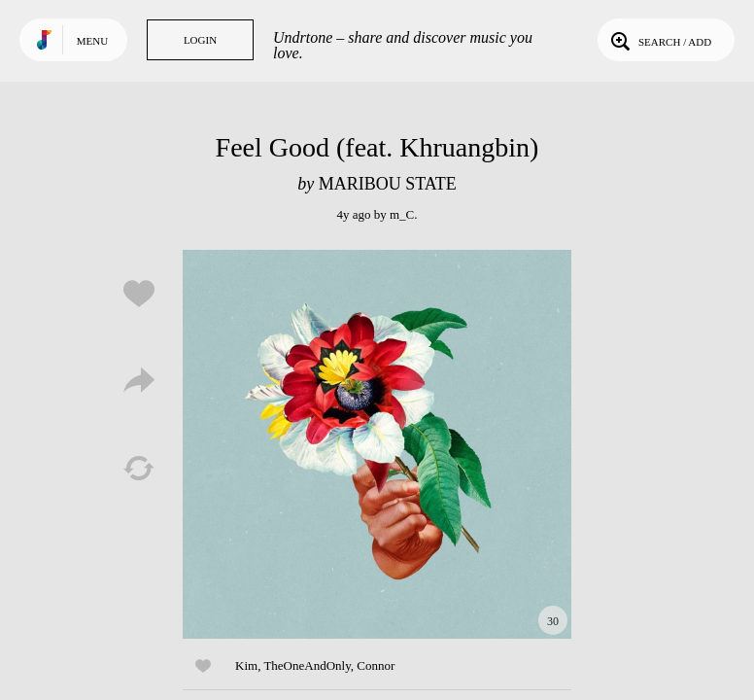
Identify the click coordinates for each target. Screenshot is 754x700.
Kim (246, 665)
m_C (402, 214)
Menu (92, 41)
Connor (376, 665)
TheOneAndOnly (307, 665)
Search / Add (659, 40)
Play (377, 444)
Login (200, 40)
